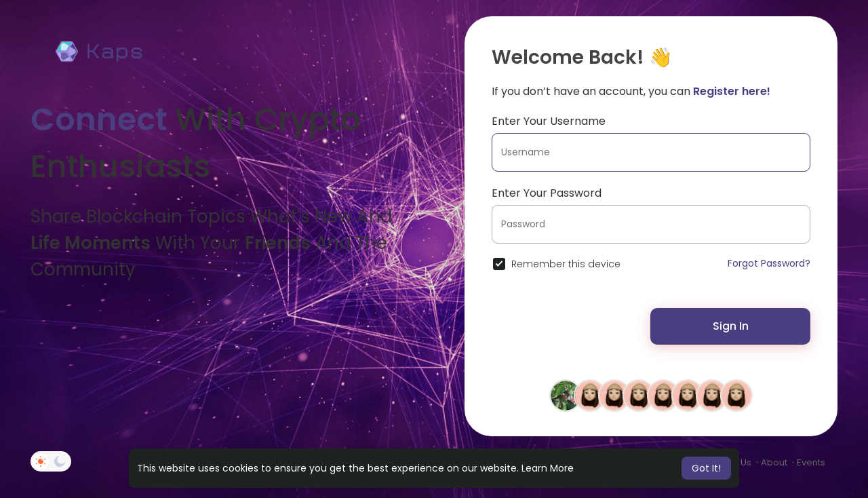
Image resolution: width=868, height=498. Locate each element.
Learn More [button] (548, 468)
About (774, 462)
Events (811, 462)
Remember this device (566, 264)
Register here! (732, 91)
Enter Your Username (549, 121)
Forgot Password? (769, 263)
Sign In (731, 326)
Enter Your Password (547, 193)
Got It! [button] (706, 468)
